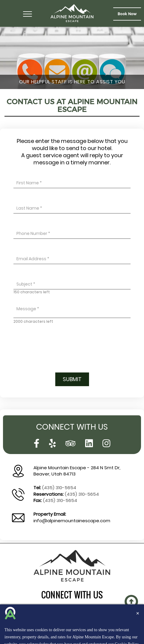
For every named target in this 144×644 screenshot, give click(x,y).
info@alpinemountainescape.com (72, 521)
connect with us (72, 595)
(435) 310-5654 (59, 488)
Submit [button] (72, 379)
